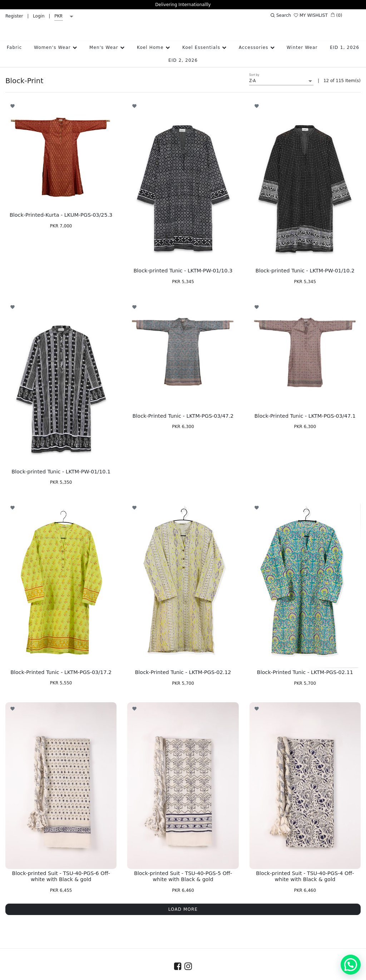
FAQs (203, 973)
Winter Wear (302, 39)
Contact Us (144, 973)
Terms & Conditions (240, 973)
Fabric (14, 39)
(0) (337, 15)
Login (39, 16)
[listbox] (65, 16)
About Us (113, 973)
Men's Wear (107, 39)
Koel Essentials (204, 39)
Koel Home (154, 39)
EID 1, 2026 (345, 39)
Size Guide (178, 973)
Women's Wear (56, 39)
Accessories (257, 39)
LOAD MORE (183, 900)
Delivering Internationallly (183, 5)
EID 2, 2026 (183, 51)
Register (14, 16)
